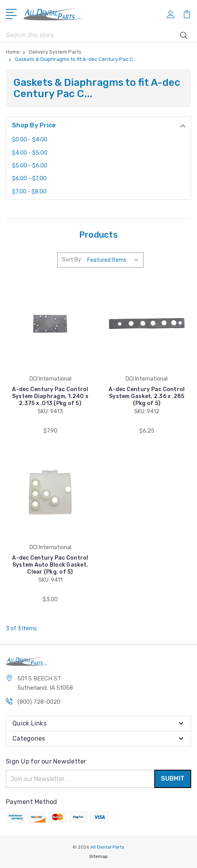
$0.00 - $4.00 (30, 140)
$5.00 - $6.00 (30, 166)
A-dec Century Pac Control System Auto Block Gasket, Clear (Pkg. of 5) (50, 565)
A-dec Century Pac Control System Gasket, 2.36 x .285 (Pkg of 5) (147, 396)
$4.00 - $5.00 (30, 153)
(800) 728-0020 (39, 702)
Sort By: (72, 260)
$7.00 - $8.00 (29, 192)
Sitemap (98, 856)
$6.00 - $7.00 (29, 178)
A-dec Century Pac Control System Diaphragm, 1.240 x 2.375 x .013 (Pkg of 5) (50, 396)
